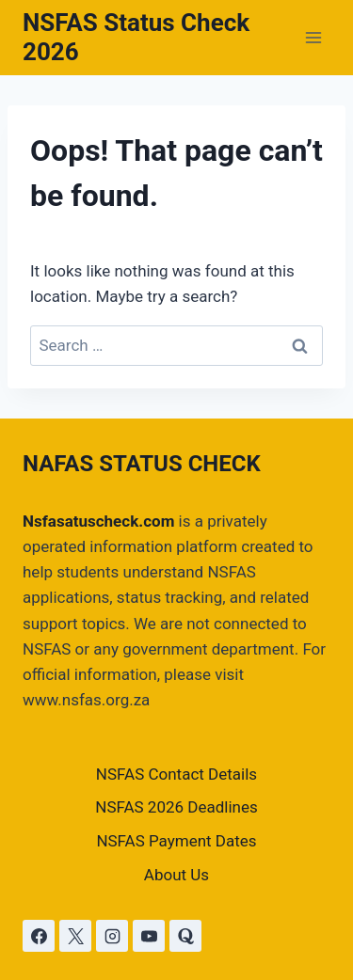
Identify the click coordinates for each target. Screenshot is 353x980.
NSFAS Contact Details (176, 774)
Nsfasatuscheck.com (98, 521)
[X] (75, 936)
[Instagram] (112, 936)
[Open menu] (313, 37)
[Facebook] (39, 936)
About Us (176, 875)
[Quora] (185, 936)
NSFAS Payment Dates (176, 841)
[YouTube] (149, 936)
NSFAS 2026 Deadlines (176, 807)
